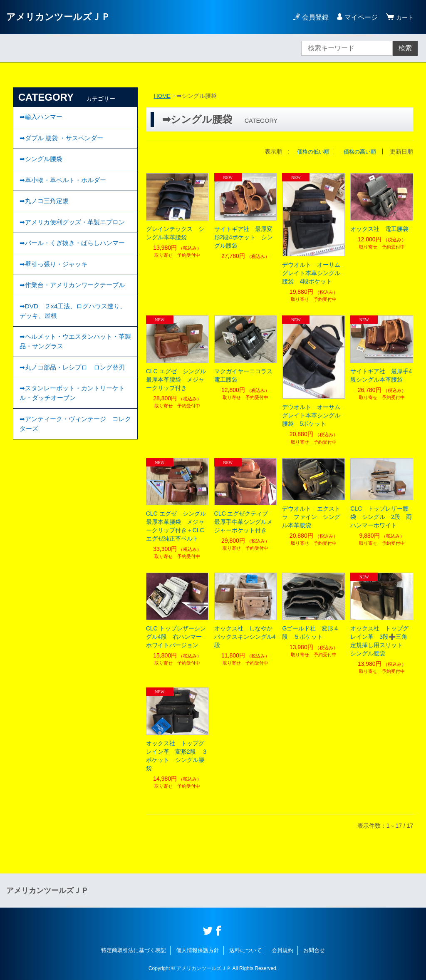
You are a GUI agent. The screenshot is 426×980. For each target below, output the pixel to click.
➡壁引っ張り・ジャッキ (56, 298)
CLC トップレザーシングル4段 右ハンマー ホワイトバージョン (177, 637)
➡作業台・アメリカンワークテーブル (72, 326)
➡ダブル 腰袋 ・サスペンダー (64, 141)
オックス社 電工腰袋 (379, 228)
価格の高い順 (359, 151)
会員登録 (313, 17)
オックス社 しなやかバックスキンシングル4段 (245, 637)
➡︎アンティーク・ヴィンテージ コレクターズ (72, 490)
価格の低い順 (310, 151)
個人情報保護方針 (198, 950)
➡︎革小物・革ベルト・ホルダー (66, 187)
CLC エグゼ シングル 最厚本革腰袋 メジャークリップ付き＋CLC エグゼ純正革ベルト (177, 526)
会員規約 (282, 950)
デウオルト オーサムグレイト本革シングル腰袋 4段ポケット (311, 273)
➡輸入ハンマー (42, 118)
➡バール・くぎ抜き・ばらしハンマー (72, 270)
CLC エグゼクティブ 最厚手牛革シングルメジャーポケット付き (244, 522)
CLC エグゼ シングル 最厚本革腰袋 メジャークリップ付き (177, 380)
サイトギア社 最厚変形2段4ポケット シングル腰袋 (244, 237)
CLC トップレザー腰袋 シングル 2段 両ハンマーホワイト (381, 516)
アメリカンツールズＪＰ (63, 17)
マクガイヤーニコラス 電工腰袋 (246, 375)
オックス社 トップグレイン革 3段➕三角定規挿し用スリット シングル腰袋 (379, 641)
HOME (163, 96)
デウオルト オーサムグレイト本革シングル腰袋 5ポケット (311, 415)
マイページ (359, 17)
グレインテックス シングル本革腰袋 (175, 233)
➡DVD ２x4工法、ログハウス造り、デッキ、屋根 (69, 359)
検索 (405, 48)
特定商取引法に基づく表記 (134, 950)
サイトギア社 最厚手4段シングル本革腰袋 (381, 375)
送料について (245, 950)
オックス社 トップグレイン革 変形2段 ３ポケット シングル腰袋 (177, 755)
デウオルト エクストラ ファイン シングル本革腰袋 (311, 516)
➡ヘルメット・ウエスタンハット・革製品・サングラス (72, 392)
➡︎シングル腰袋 (42, 164)
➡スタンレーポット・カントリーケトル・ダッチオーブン (72, 458)
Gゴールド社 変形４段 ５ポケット (311, 633)
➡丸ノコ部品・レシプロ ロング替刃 (72, 425)
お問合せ (314, 950)
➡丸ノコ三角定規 (46, 210)
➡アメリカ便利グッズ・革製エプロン (72, 237)
